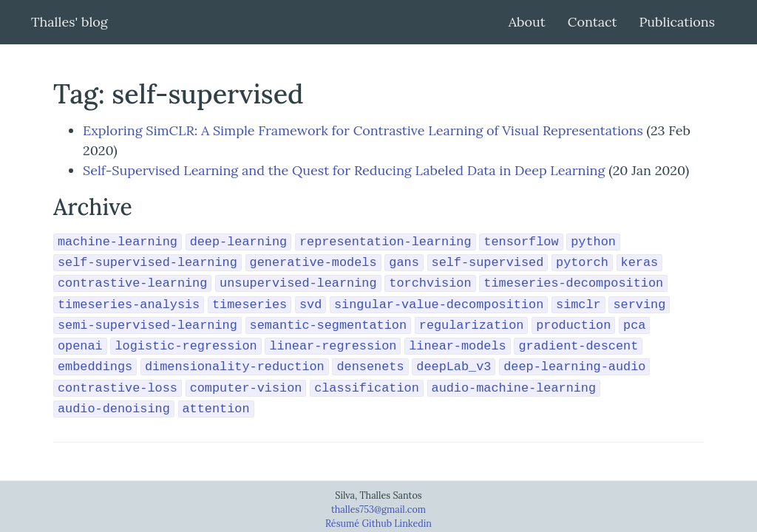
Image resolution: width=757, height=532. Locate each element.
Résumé (343, 523)
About (527, 22)
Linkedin (413, 523)
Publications (677, 22)
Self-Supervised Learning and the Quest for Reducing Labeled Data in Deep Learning (344, 170)
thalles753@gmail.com (378, 509)
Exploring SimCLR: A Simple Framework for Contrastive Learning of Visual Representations (363, 130)
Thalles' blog (69, 22)
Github (378, 523)
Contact (593, 22)
